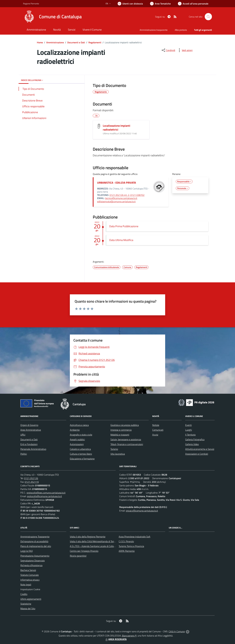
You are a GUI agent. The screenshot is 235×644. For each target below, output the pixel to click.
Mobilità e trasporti (120, 435)
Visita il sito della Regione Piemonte (88, 537)
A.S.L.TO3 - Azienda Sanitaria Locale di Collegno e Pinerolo (99, 546)
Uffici (23, 435)
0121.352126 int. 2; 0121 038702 (127, 195)
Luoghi (189, 430)
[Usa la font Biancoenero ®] (130, 4)
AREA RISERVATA (116, 639)
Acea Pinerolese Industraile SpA (135, 537)
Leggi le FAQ (27, 551)
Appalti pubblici (77, 439)
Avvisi (155, 435)
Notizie (156, 425)
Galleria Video (192, 444)
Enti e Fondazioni (29, 444)
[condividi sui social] (168, 50)
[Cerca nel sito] (208, 17)
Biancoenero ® (129, 636)
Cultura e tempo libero (81, 454)
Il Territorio (190, 435)
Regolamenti (95, 42)
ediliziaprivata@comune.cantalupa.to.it (116, 201)
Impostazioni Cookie (30, 589)
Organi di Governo (29, 425)
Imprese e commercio (121, 430)
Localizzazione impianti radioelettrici (117, 128)
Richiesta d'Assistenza (31, 565)
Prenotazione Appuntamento (35, 556)
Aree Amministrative (31, 430)
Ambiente (75, 430)
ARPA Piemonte (127, 551)
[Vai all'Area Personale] (193, 4)
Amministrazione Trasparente (35, 537)
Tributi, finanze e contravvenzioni (127, 444)
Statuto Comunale (30, 575)
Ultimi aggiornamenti (31, 599)
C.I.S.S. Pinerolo (126, 541)
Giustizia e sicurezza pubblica (125, 425)
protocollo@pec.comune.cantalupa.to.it (46, 493)
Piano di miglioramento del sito (36, 546)
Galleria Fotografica (195, 439)
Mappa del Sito (28, 608)
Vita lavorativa (118, 454)
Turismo (114, 449)
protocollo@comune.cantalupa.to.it (44, 496)
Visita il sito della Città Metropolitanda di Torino (93, 541)
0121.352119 (32, 482)
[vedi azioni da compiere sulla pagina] (185, 50)
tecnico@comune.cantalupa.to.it (121, 198)
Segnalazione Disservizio (33, 561)
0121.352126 (31, 478)
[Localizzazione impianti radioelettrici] (99, 126)
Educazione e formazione (82, 459)
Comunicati (158, 430)
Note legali (26, 585)
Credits (24, 594)
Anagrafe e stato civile (81, 435)
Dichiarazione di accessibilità (34, 541)
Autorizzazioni (77, 444)
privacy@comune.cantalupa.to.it (142, 511)
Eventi (188, 425)
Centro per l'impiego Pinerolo (84, 551)
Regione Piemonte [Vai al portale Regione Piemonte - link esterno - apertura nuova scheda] (31, 4)
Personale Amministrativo (33, 449)
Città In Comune (177, 631)
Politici (24, 454)
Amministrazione (55, 42)
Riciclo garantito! (78, 556)
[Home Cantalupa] (52, 17)
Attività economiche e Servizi (200, 449)
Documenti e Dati (76, 42)
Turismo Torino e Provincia (131, 546)
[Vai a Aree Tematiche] (160, 4)
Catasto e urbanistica (80, 449)
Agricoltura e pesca (79, 425)
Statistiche (26, 604)
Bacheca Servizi (28, 570)
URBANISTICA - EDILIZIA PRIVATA (117, 183)
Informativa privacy (30, 580)
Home (40, 42)
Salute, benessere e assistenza (126, 439)
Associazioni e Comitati (197, 454)
